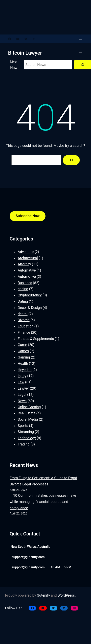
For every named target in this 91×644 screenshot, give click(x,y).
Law (21, 382)
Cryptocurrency (30, 295)
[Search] (83, 65)
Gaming (24, 357)
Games (23, 351)
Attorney (24, 264)
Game (22, 345)
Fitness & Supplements (36, 339)
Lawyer (23, 388)
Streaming (26, 432)
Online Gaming (29, 407)
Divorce (24, 320)
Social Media (28, 419)
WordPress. (67, 595)
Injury (22, 376)
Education (26, 326)
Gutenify (43, 595)
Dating (23, 301)
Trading (24, 444)
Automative (27, 270)
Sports (23, 426)
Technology (27, 438)
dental (23, 314)
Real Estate (27, 413)
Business (25, 283)
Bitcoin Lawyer (25, 53)
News (22, 401)
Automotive (27, 277)
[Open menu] (81, 39)
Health (23, 364)
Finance (24, 332)
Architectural (28, 258)
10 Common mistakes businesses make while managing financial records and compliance (43, 502)
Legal (22, 395)
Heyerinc (25, 370)
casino (23, 289)
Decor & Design (30, 308)
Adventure (26, 252)
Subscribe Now (28, 216)
